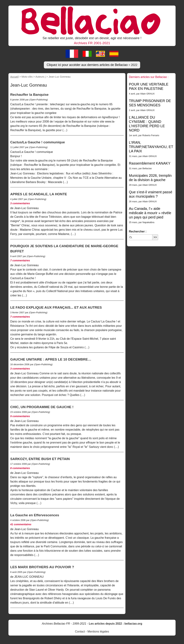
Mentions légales (98, 632)
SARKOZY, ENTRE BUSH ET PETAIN (40, 459)
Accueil (14, 77)
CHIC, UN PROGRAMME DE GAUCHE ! (42, 407)
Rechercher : (138, 231)
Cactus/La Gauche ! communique (38, 142)
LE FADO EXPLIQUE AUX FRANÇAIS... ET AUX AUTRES (56, 307)
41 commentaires (21, 524)
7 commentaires (20, 260)
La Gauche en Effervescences (35, 515)
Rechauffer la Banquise (29, 95)
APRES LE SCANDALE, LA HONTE (39, 194)
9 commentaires (20, 416)
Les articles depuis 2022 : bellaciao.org (115, 624)
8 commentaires (20, 468)
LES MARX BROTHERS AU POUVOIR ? (42, 567)
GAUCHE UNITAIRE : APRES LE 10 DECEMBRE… (51, 359)
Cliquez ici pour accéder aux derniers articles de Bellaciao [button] (92, 65)
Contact (80, 632)
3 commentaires (20, 203)
